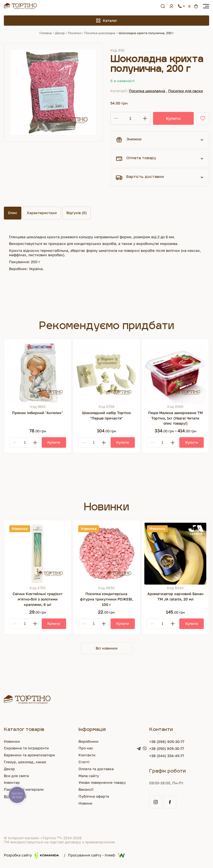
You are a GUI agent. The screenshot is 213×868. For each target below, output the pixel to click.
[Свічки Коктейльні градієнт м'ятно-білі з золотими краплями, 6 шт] (38, 554)
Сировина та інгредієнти (26, 749)
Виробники (88, 742)
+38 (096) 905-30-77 (167, 742)
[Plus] (35, 442)
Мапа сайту (89, 776)
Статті (84, 763)
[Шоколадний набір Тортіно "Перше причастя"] (107, 372)
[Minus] (15, 442)
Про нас (86, 749)
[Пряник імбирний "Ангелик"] (38, 372)
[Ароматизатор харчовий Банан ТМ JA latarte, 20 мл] (175, 554)
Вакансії (86, 790)
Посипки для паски (186, 91)
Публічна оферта (94, 797)
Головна (46, 33)
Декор (60, 33)
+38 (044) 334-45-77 (167, 756)
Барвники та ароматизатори (29, 756)
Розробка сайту (31, 856)
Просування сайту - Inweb (96, 856)
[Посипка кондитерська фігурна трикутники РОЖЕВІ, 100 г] (107, 554)
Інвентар (12, 783)
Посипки (74, 33)
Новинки (12, 742)
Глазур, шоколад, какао (25, 763)
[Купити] (54, 442)
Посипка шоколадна (100, 33)
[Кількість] (130, 118)
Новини (85, 804)
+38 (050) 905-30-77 (167, 749)
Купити (173, 118)
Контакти (87, 756)
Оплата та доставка (96, 770)
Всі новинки (107, 648)
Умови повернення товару (102, 783)
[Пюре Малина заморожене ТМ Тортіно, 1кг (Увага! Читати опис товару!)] (175, 372)
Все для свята (16, 776)
